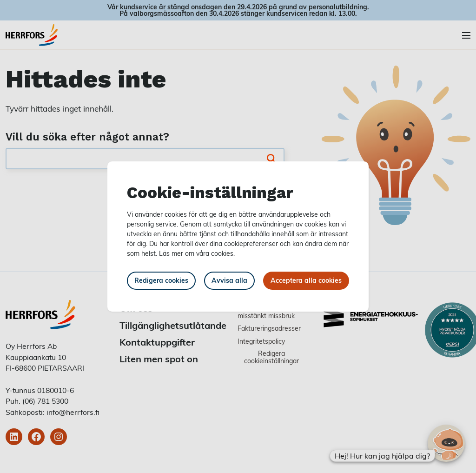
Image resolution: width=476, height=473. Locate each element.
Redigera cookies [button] (161, 280)
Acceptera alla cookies (306, 280)
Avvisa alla (229, 280)
